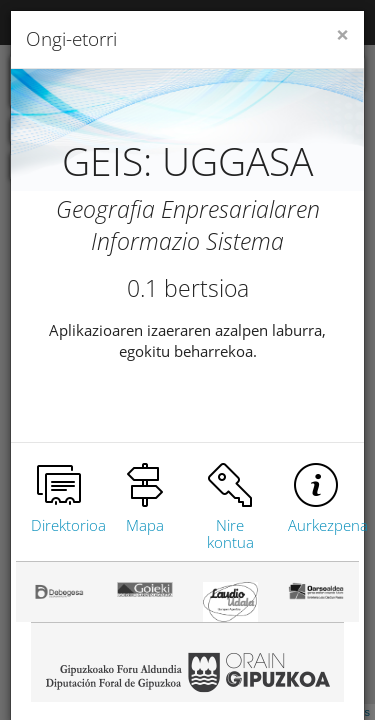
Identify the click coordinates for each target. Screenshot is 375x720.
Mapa (145, 525)
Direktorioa (68, 525)
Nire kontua (230, 533)
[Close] (342, 35)
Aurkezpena (328, 525)
